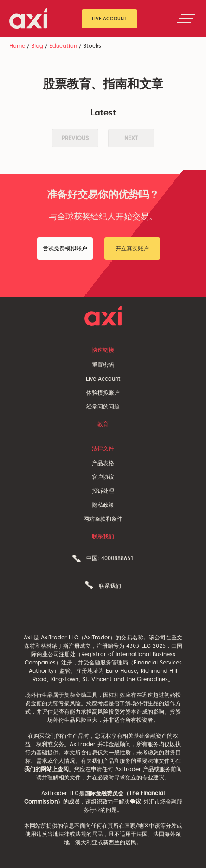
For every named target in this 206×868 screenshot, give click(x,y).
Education (63, 46)
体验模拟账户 (103, 393)
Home (17, 46)
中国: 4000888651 (110, 558)
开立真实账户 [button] (132, 248)
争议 (135, 801)
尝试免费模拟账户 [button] (65, 248)
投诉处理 (103, 491)
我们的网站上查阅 (46, 769)
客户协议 (103, 477)
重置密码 (103, 365)
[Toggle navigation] (186, 19)
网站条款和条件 (103, 519)
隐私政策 (103, 505)
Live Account (109, 19)
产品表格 (103, 463)
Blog (37, 46)
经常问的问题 (103, 406)
